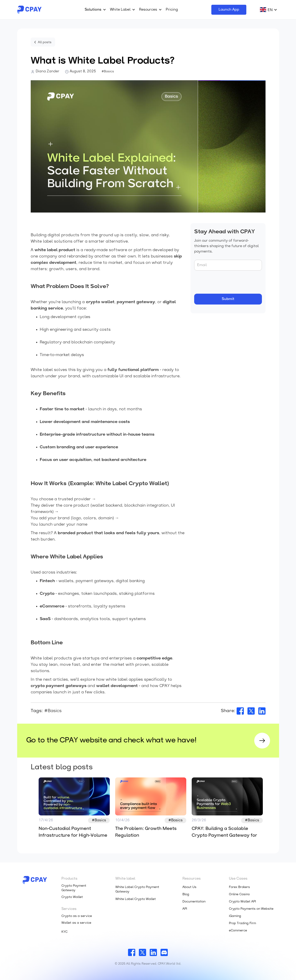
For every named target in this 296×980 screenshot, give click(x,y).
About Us (189, 887)
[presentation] (228, 282)
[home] (29, 10)
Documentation (194, 902)
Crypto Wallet (72, 897)
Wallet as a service (76, 923)
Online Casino (239, 894)
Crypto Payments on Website (251, 909)
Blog (186, 894)
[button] (95, 10)
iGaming (235, 916)
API (185, 909)
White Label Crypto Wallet (136, 899)
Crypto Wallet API (242, 902)
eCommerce (238, 931)
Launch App (229, 10)
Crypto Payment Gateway (74, 888)
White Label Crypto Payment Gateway (137, 889)
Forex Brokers (239, 887)
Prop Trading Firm (242, 923)
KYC (64, 932)
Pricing (172, 10)
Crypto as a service (77, 916)
